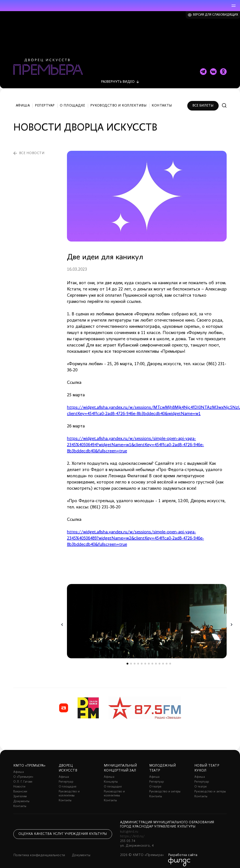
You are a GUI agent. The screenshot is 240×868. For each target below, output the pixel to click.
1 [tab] (127, 660)
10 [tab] (159, 660)
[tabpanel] (147, 617)
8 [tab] (152, 660)
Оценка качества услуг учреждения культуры (63, 830)
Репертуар (45, 102)
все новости (32, 149)
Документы (21, 798)
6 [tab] (145, 660)
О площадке (73, 102)
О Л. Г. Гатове (23, 778)
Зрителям (20, 793)
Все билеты (203, 102)
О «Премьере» (23, 773)
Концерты (111, 778)
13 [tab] (170, 660)
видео (118, 78)
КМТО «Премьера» (29, 762)
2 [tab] (131, 660)
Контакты (162, 102)
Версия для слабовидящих (216, 15)
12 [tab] (167, 660)
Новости (19, 783)
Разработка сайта (183, 852)
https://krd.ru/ (132, 833)
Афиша (23, 102)
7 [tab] (149, 660)
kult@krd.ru (129, 828)
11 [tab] (163, 660)
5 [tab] (142, 660)
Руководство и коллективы (119, 102)
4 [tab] (138, 660)
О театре (155, 783)
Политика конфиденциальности (39, 852)
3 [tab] (135, 660)
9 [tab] (156, 660)
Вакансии (20, 788)
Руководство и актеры (165, 788)
